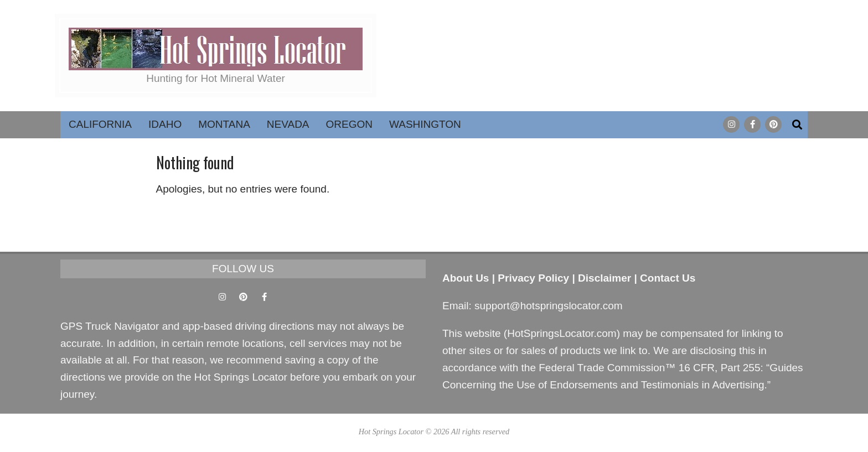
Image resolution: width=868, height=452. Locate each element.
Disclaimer (604, 278)
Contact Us (668, 278)
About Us (466, 278)
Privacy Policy (533, 278)
